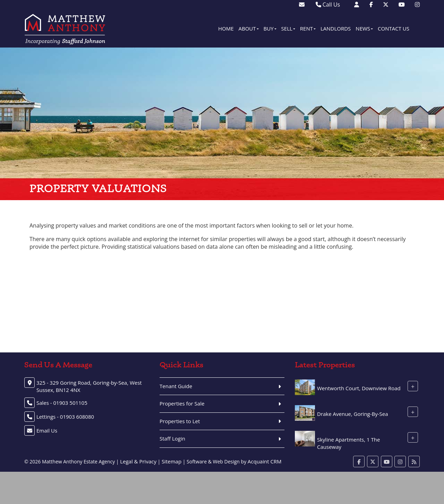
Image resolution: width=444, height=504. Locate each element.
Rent (308, 28)
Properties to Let (180, 421)
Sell (288, 28)
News (364, 28)
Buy (270, 28)
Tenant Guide (176, 386)
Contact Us (394, 28)
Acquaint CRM (265, 461)
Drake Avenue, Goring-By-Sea (353, 414)
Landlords (336, 28)
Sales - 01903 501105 (62, 403)
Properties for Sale (182, 403)
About (249, 28)
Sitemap (172, 461)
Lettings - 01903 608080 (65, 417)
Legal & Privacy (138, 461)
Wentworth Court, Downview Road (359, 388)
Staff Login (172, 438)
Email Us (47, 430)
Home (226, 28)
